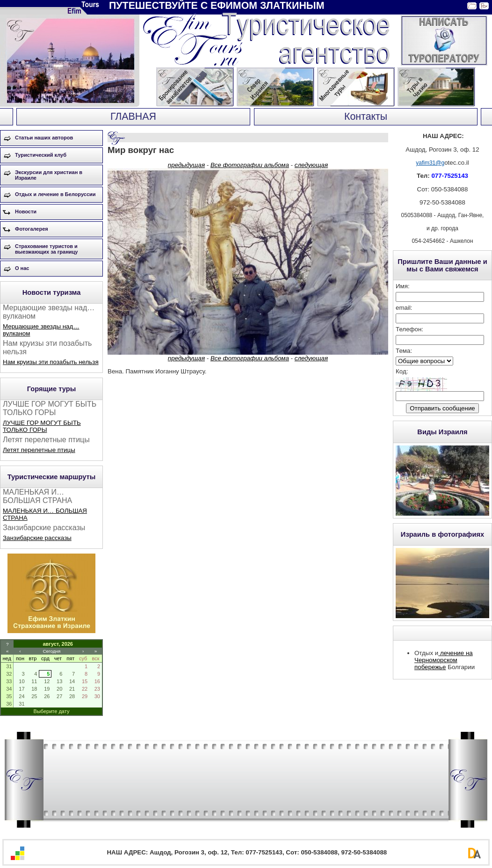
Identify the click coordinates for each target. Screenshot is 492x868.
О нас (22, 268)
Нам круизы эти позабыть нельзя (51, 362)
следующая (311, 165)
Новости (26, 212)
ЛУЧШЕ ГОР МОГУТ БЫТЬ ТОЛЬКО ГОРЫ (42, 426)
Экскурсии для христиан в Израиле (49, 175)
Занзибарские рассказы (37, 538)
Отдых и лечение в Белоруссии (55, 194)
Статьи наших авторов (44, 138)
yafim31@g (430, 163)
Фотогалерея (32, 229)
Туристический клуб (41, 155)
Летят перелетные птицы (39, 450)
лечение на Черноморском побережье (444, 660)
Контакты (366, 117)
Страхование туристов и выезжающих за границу (46, 249)
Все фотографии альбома (250, 165)
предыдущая (186, 165)
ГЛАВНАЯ (133, 117)
